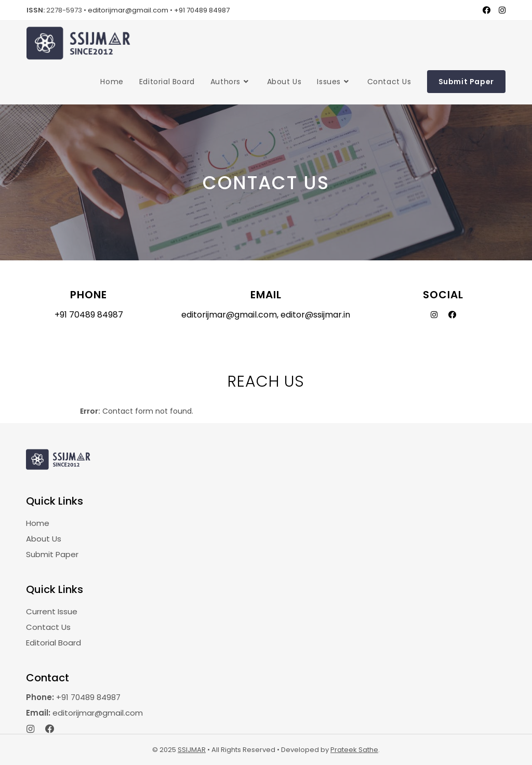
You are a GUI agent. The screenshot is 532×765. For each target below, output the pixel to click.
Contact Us (48, 627)
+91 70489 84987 (202, 10)
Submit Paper (52, 554)
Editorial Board (54, 643)
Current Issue (52, 611)
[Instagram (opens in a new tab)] (500, 10)
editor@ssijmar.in (315, 315)
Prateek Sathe (354, 750)
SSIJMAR (192, 750)
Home (38, 523)
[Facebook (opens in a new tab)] (487, 10)
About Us (44, 539)
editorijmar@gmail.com (128, 10)
